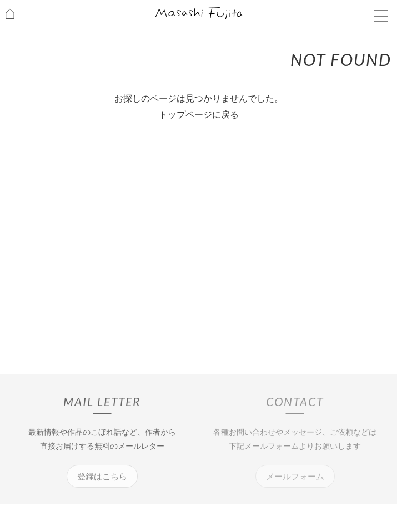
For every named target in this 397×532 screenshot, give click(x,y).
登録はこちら (102, 476)
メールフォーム (295, 476)
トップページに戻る (199, 115)
